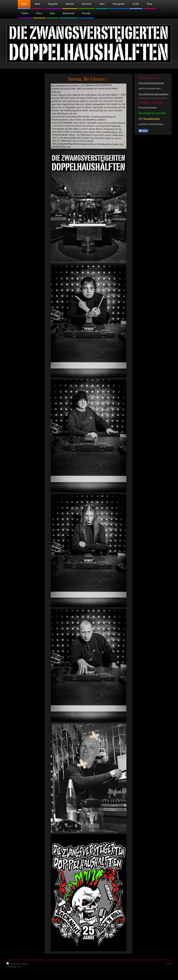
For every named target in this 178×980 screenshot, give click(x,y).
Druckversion (14, 964)
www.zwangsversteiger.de (151, 83)
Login (169, 963)
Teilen (143, 131)
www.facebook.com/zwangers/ (153, 94)
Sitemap (25, 964)
